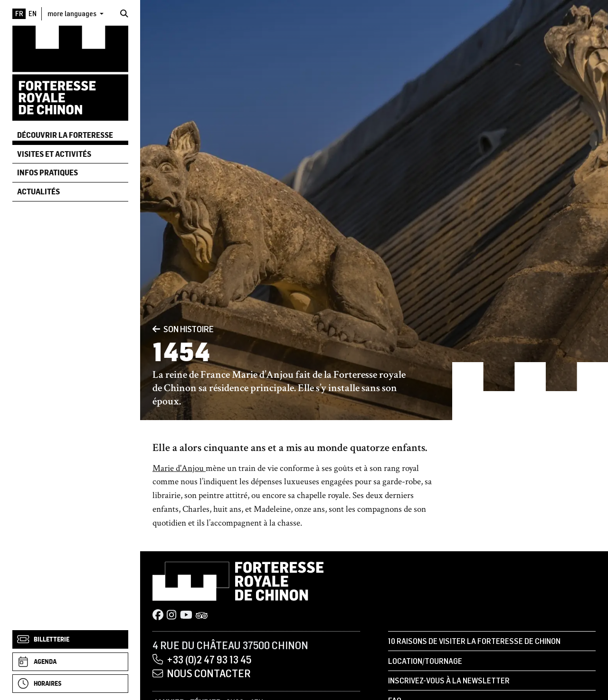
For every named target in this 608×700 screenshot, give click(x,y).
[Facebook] (158, 615)
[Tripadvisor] (202, 615)
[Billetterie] (70, 639)
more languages (73, 13)
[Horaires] (70, 684)
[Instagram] (171, 615)
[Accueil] (70, 72)
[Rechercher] (124, 14)
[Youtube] (186, 615)
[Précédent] (156, 329)
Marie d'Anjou (179, 468)
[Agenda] (70, 662)
